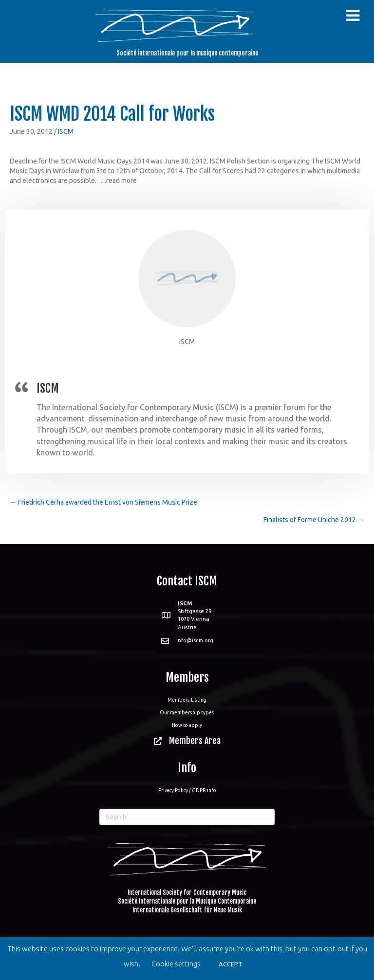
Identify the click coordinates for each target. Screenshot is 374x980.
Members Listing (187, 700)
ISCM (66, 131)
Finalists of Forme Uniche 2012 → (314, 520)
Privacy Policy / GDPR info (187, 790)
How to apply (187, 725)
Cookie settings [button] (176, 964)
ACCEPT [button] (231, 964)
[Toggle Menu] (353, 16)
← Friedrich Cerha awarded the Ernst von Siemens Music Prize (103, 502)
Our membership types (187, 712)
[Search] (187, 817)
